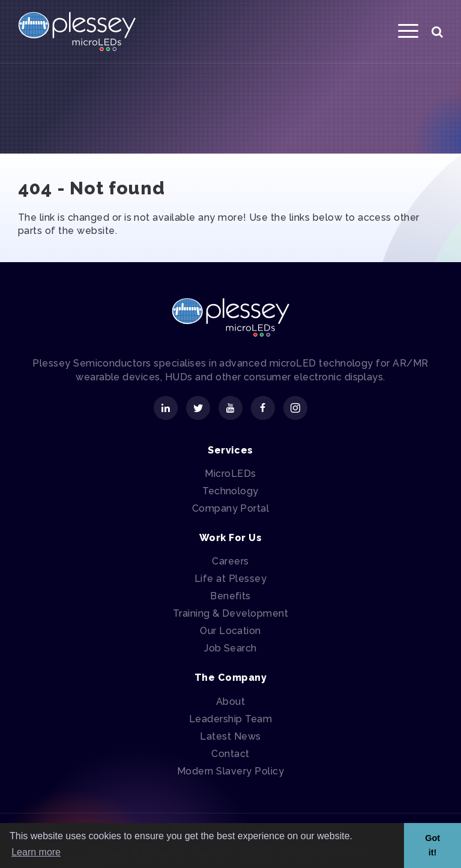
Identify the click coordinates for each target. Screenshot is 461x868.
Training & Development (231, 613)
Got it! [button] (432, 845)
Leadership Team (230, 719)
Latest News (230, 736)
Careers (230, 561)
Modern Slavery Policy (230, 771)
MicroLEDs (230, 474)
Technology (230, 491)
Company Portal (231, 508)
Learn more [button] (36, 852)
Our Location (230, 631)
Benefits (230, 596)
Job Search (230, 648)
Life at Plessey (230, 579)
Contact (230, 754)
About (230, 702)
